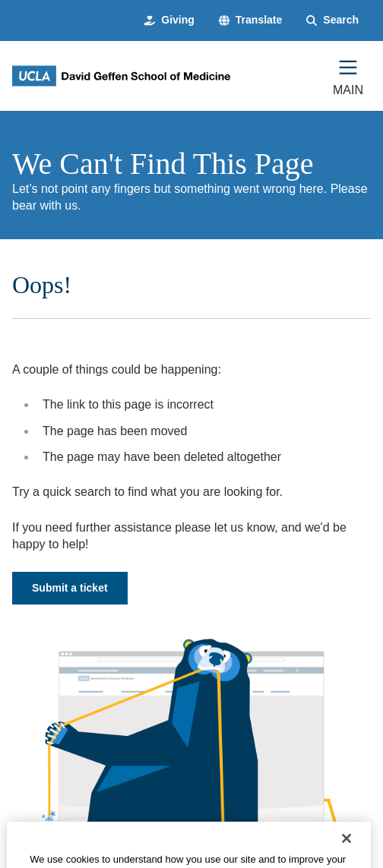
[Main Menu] (348, 76)
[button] (250, 21)
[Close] (347, 848)
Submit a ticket (70, 588)
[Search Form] (332, 21)
